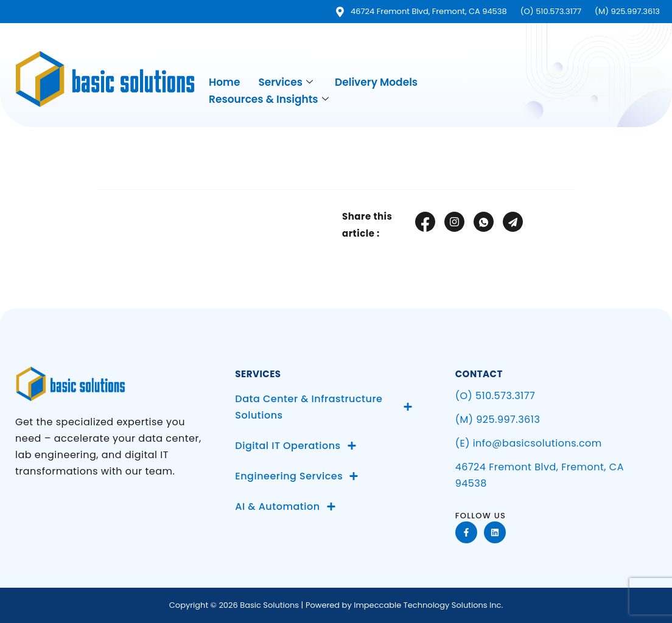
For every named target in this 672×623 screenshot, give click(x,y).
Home (224, 82)
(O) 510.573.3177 (495, 396)
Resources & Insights (269, 98)
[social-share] (425, 222)
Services (285, 82)
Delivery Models (376, 82)
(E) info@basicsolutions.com (529, 443)
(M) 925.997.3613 (498, 419)
